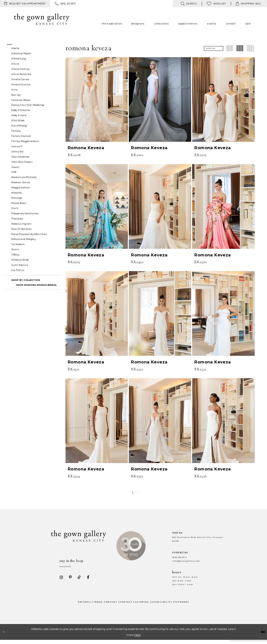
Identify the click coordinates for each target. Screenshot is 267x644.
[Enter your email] (75, 568)
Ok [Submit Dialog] (260, 636)
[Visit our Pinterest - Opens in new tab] (69, 581)
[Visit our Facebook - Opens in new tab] (86, 581)
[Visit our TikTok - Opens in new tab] (78, 581)
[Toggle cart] (248, 4)
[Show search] (189, 4)
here (137, 639)
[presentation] (97, 99)
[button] (33, 47)
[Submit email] (88, 568)
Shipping (142, 606)
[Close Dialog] (6, 636)
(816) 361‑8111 (180, 557)
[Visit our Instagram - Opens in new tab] (60, 581)
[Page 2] (135, 492)
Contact (126, 606)
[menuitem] (25, 4)
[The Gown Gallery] (42, 19)
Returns (84, 606)
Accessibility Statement (170, 606)
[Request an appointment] (25, 4)
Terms (98, 606)
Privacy (112, 606)
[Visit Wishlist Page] (216, 4)
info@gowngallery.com (186, 561)
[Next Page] (140, 492)
